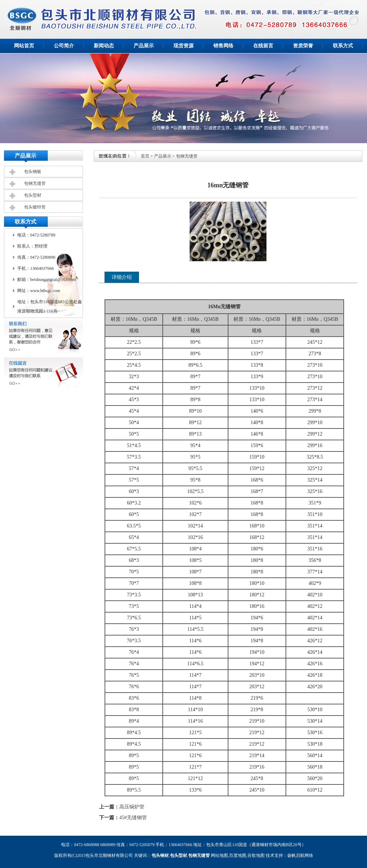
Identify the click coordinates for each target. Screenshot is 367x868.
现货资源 (183, 46)
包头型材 (33, 195)
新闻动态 (104, 46)
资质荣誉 (303, 46)
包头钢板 (33, 172)
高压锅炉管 (132, 807)
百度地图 (238, 855)
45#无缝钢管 (133, 818)
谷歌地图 (256, 855)
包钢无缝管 (35, 183)
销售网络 (223, 46)
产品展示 (144, 46)
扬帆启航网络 (300, 855)
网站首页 (24, 46)
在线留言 (263, 46)
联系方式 (343, 46)
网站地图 (219, 855)
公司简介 (64, 46)
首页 (145, 156)
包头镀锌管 (35, 207)
